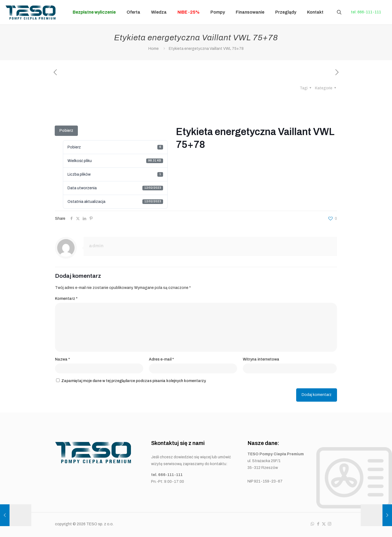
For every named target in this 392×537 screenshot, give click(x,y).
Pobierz (66, 131)
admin (96, 246)
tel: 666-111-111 (366, 12)
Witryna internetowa (261, 359)
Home (154, 49)
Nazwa (62, 359)
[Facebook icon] (318, 524)
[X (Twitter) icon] (324, 524)
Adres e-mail (161, 359)
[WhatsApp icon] (312, 524)
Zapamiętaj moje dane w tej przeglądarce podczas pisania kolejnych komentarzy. (134, 381)
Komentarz (66, 299)
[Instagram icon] (330, 524)
